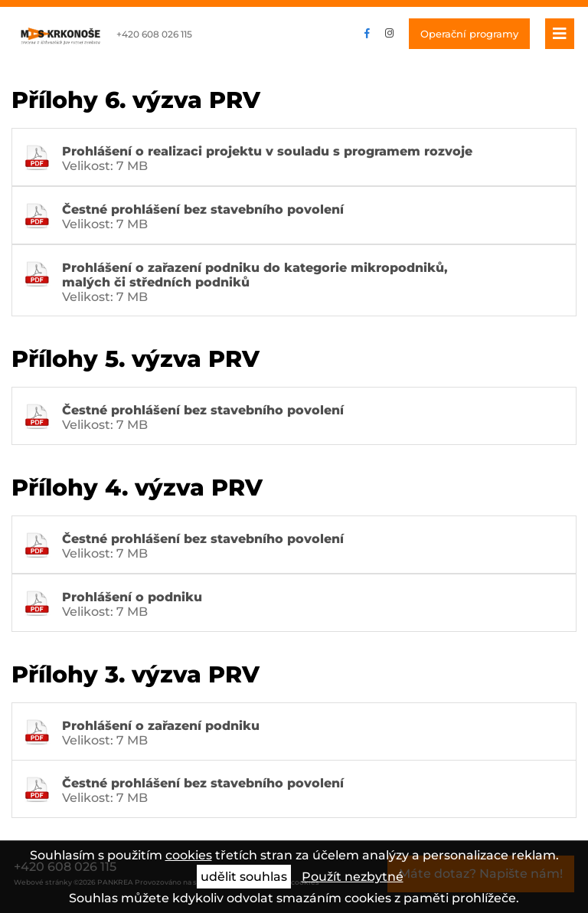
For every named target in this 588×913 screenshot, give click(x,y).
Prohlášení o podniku (132, 597)
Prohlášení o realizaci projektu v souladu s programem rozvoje (267, 151)
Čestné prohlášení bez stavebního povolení (203, 209)
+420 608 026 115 (154, 34)
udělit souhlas (244, 877)
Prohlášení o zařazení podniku (161, 726)
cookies (189, 855)
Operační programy (469, 34)
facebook (367, 34)
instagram (389, 34)
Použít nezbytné (353, 877)
